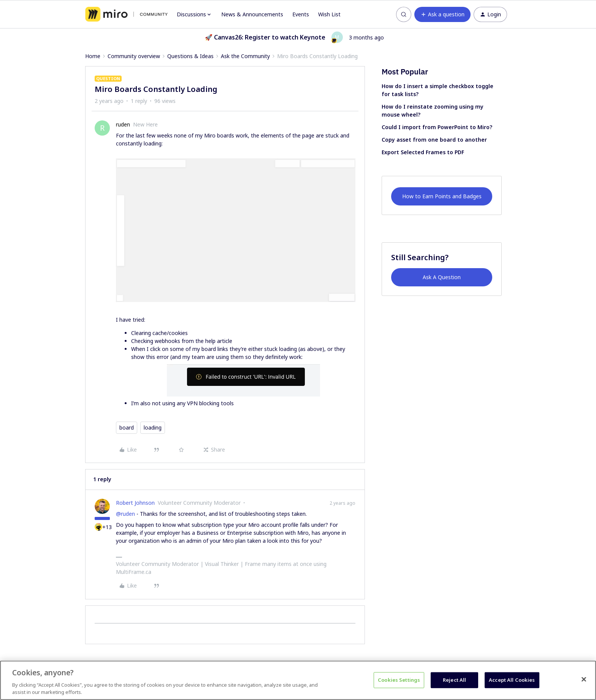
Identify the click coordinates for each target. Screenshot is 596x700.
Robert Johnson (135, 503)
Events (301, 14)
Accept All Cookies (512, 680)
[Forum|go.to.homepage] (126, 14)
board (127, 427)
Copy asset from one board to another (434, 140)
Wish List (329, 14)
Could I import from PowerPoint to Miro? (437, 127)
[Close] (584, 679)
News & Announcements (252, 14)
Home (93, 56)
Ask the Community (245, 56)
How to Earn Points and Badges (442, 196)
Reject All (454, 680)
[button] (442, 14)
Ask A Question (442, 277)
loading (153, 427)
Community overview (134, 56)
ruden (123, 124)
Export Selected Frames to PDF (423, 152)
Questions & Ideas (190, 56)
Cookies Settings (399, 680)
